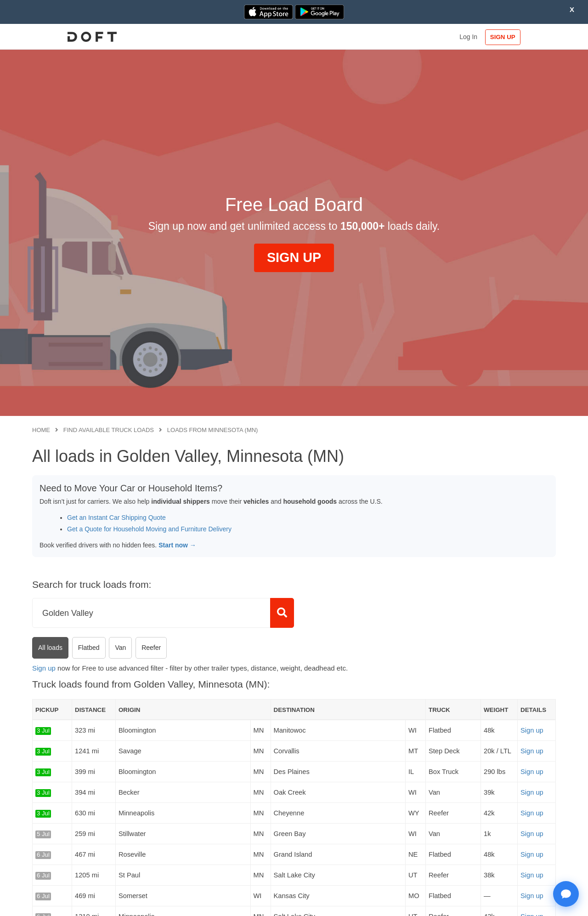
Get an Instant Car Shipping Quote (116, 518)
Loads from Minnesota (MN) (213, 430)
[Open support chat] (566, 894)
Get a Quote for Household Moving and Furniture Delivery (149, 529)
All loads (50, 648)
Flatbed (89, 648)
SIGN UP (526, 37)
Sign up (44, 668)
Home (41, 430)
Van (120, 648)
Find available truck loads (109, 430)
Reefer (151, 648)
